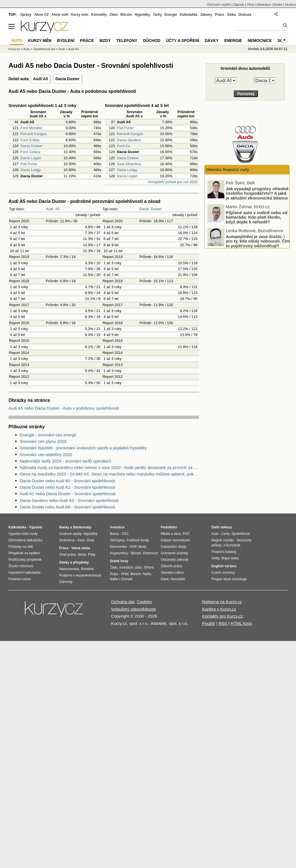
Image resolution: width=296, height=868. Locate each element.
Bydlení (66, 41)
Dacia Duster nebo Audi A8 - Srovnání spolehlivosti (68, 507)
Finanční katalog (224, 552)
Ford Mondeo (31, 128)
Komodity (99, 15)
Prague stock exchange (229, 579)
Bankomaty (82, 527)
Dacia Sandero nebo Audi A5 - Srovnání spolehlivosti (69, 500)
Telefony (127, 41)
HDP (133, 547)
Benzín (136, 574)
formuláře (178, 579)
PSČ (186, 534)
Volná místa (81, 548)
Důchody (66, 582)
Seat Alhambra (129, 164)
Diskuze (245, 15)
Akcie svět (60, 15)
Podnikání (169, 527)
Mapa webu (230, 558)
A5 (57, 209)
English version (224, 566)
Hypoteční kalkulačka (24, 573)
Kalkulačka (189, 15)
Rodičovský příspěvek (25, 560)
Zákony (206, 15)
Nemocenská (69, 569)
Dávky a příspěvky (74, 562)
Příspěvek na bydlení (24, 553)
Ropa (114, 574)
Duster (156, 209)
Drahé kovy (119, 561)
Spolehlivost (241, 534)
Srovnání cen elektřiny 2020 (46, 455)
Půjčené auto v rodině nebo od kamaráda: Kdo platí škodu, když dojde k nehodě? (257, 237)
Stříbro (149, 568)
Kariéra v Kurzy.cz (219, 609)
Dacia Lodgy (31, 170)
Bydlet (278, 5)
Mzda (82, 555)
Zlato (114, 15)
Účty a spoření (183, 41)
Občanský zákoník (174, 560)
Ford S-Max (30, 140)
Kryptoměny (119, 553)
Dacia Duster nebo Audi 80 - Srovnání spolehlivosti (67, 481)
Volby (215, 558)
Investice (117, 527)
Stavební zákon (172, 573)
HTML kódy (241, 623)
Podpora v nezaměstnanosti (80, 575)
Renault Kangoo (34, 134)
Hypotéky (142, 15)
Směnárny (67, 540)
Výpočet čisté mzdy (23, 534)
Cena (225, 534)
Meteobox (264, 5)
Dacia (144, 209)
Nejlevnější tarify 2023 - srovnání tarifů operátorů (65, 461)
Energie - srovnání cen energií (48, 435)
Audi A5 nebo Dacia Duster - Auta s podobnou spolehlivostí (64, 408)
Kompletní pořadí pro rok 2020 (173, 182)
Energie (171, 15)
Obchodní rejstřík (219, 5)
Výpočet (36, 527)
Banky (64, 527)
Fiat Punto (29, 164)
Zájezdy (239, 5)
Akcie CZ (41, 15)
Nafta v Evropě (121, 579)
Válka (231, 15)
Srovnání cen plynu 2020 (43, 441)
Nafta (147, 574)
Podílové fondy (137, 540)
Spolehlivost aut (44, 49)
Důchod (152, 41)
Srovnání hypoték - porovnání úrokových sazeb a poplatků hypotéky (83, 448)
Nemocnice (260, 41)
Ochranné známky (174, 553)
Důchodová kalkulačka (25, 540)
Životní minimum (21, 566)
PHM (125, 574)
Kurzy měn (80, 15)
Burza (114, 534)
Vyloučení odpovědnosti (133, 609)
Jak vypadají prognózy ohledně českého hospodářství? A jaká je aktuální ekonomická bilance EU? (257, 216)
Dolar (91, 540)
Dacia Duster (68, 79)
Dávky (212, 41)
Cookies (144, 602)
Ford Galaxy (31, 152)
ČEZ (125, 534)
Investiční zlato (130, 568)
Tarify (157, 15)
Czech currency (223, 573)
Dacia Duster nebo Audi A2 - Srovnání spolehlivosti (68, 487)
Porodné (87, 569)
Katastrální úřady (174, 547)
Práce (220, 15)
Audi (50, 209)
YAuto (251, 5)
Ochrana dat (123, 602)
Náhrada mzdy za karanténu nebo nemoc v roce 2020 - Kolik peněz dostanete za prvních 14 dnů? (109, 467)
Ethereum (150, 553)
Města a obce (171, 534)
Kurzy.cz (14, 49)
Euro (81, 540)
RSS (223, 623)
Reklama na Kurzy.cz (222, 602)
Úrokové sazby (70, 534)
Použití (209, 623)
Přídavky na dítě (21, 547)
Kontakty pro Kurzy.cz (223, 616)
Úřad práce (68, 555)
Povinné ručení (20, 579)
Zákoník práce (171, 566)
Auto (27, 49)
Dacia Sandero (129, 140)
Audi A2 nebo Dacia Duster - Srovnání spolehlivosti (68, 494)
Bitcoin (126, 15)
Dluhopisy (117, 540)
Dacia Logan (31, 158)
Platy (92, 555)
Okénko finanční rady (228, 170)
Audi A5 (40, 79)
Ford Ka (123, 146)
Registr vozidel (223, 540)
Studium (290, 5)
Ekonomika (118, 547)
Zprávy (26, 15)
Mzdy (105, 41)
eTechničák (232, 545)
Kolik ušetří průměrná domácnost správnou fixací (253, 187)
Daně (165, 579)
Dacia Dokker (32, 146)
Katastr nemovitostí (175, 540)
